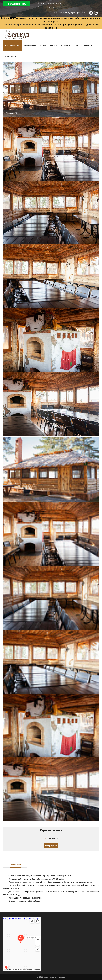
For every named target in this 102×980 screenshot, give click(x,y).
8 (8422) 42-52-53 (59, 13)
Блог (77, 45)
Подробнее (51, 846)
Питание (88, 45)
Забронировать (17, 4)
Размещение (12, 45)
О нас (54, 45)
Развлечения (30, 45)
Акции (43, 45)
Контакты (66, 45)
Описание (15, 865)
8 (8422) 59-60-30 (77, 13)
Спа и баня (10, 57)
